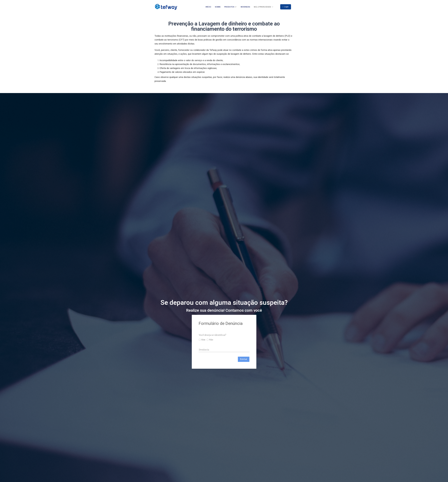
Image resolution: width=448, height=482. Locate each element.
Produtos (231, 7)
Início (208, 7)
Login (286, 7)
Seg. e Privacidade (264, 7)
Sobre (218, 7)
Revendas (245, 7)
